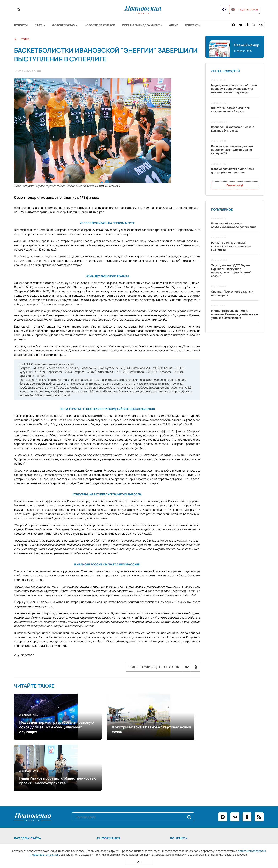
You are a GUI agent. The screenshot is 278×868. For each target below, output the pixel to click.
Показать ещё (235, 186)
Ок (139, 862)
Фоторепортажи (70, 25)
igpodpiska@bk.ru (197, 805)
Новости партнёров (108, 25)
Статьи (43, 25)
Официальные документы (154, 25)
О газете (104, 790)
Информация (110, 784)
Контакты (210, 25)
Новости (21, 25)
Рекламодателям (109, 795)
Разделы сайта (28, 784)
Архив (188, 25)
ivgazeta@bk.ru (190, 795)
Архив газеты (23, 805)
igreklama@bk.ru (195, 800)
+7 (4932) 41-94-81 (195, 790)
